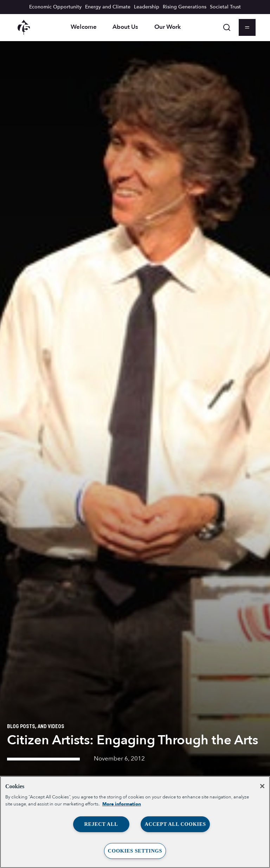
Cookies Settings (135, 851)
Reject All (101, 824)
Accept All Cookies (175, 824)
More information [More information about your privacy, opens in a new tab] (122, 804)
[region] (135, 822)
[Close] (262, 786)
